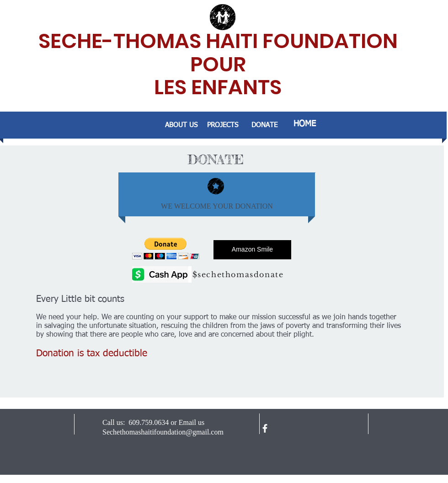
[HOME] (305, 124)
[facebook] (265, 428)
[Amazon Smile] (252, 250)
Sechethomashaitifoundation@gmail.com (163, 432)
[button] (166, 249)
